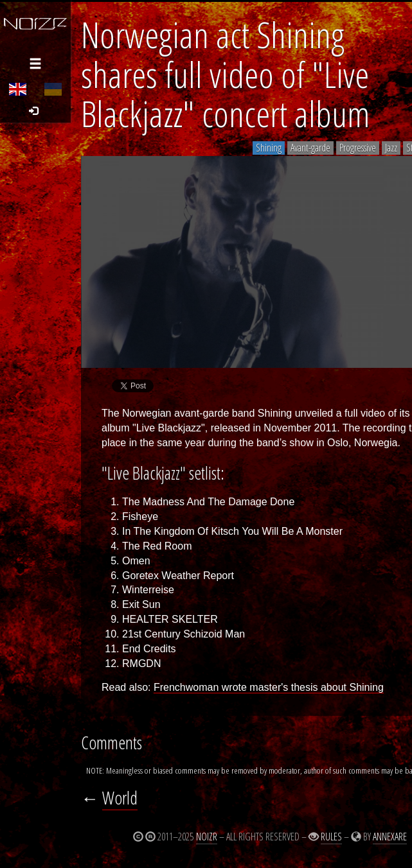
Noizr (207, 837)
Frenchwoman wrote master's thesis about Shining (269, 687)
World (120, 798)
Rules (331, 837)
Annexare (390, 837)
